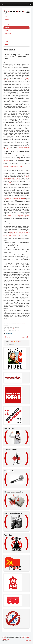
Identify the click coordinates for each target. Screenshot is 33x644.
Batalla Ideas (8, 22)
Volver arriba (28, 641)
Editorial (7, 19)
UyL (2, 4)
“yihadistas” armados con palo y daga (13, 167)
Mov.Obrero (8, 33)
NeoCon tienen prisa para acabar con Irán (14, 198)
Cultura (6, 45)
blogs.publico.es (21, 323)
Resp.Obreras (8, 25)
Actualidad (7, 28)
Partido (6, 42)
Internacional (8, 30)
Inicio (6, 16)
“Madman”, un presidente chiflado (19, 215)
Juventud (7, 39)
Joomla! (4, 638)
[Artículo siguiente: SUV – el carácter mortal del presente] (25, 337)
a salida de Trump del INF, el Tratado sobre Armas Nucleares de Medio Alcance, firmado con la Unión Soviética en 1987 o (16, 234)
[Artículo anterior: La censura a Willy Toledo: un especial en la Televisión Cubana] (7, 337)
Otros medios (9, 334)
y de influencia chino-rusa (13, 183)
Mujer (6, 36)
